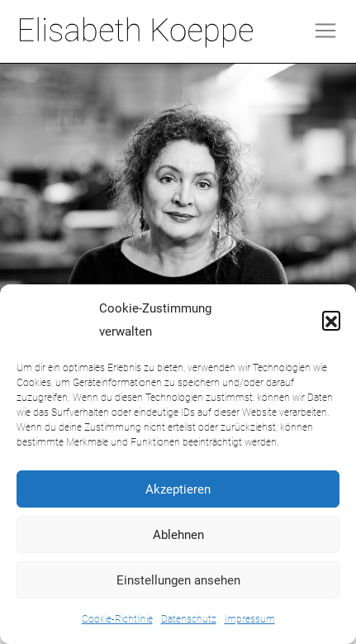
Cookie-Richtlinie (117, 619)
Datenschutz (189, 619)
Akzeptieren (178, 489)
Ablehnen (178, 535)
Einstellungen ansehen (178, 580)
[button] (331, 320)
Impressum (250, 619)
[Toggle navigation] (325, 31)
